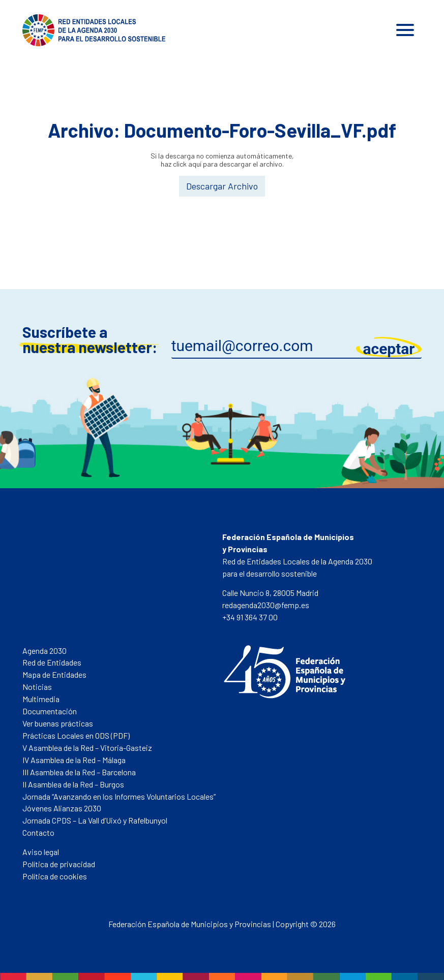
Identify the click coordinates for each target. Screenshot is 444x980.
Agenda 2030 (45, 651)
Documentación (50, 711)
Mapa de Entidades (54, 674)
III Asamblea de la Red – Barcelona (79, 772)
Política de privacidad (59, 864)
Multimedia (41, 699)
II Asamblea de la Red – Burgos (73, 784)
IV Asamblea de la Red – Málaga (74, 760)
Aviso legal (41, 852)
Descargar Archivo (222, 186)
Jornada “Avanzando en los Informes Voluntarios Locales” (119, 796)
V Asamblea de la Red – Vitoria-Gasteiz (87, 748)
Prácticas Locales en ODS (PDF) (76, 735)
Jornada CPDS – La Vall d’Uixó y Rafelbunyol (95, 820)
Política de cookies (55, 876)
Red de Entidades (52, 662)
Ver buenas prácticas (58, 723)
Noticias (37, 687)
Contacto (38, 832)
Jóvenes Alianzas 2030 (62, 808)
